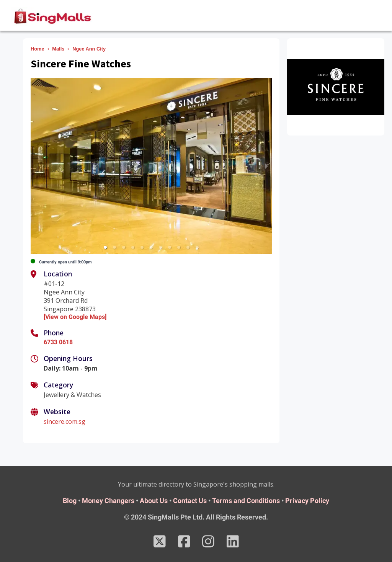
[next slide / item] (266, 166)
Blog (70, 501)
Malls (58, 49)
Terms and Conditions (246, 501)
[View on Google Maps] (75, 317)
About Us (154, 501)
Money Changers (108, 501)
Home (38, 49)
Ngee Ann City (89, 49)
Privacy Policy (307, 501)
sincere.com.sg (65, 421)
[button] (105, 247)
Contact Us (190, 501)
